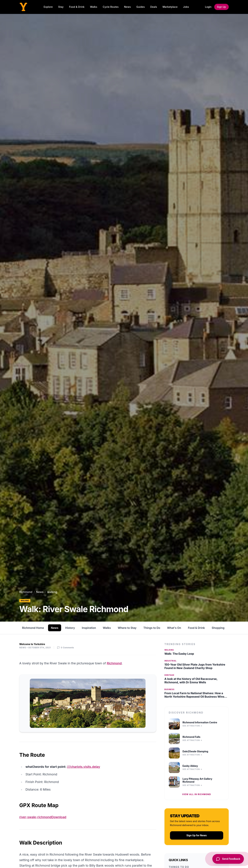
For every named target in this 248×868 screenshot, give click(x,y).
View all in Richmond (197, 794)
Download (59, 817)
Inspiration (89, 628)
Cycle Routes (111, 7)
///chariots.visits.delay (84, 767)
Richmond (26, 592)
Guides (141, 7)
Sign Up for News (197, 835)
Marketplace (170, 7)
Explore (48, 7)
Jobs (186, 7)
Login (208, 7)
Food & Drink (77, 7)
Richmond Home (33, 628)
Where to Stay (127, 628)
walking (25, 601)
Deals (154, 7)
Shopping (218, 628)
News (128, 7)
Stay (61, 7)
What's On (174, 628)
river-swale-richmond (35, 817)
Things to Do (152, 628)
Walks (94, 7)
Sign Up (221, 7)
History (70, 628)
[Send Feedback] (228, 859)
